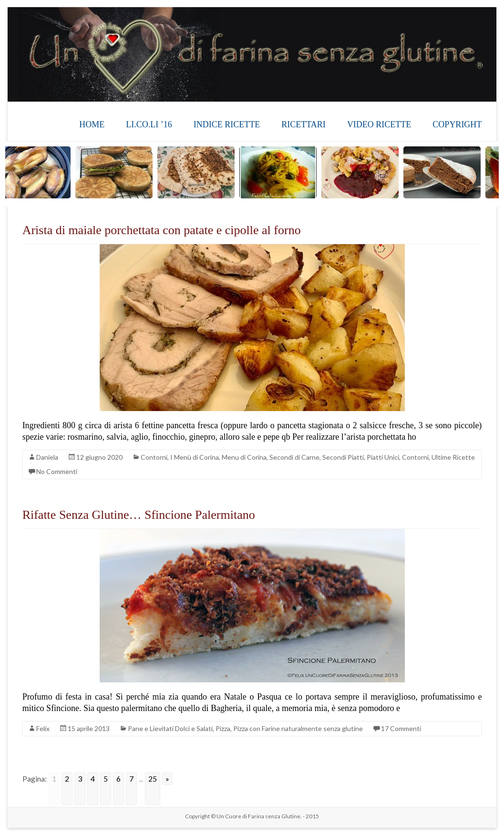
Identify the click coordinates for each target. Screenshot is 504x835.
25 (153, 778)
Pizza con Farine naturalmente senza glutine (298, 728)
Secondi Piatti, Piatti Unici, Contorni (375, 457)
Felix (43, 728)
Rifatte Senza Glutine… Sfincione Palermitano (139, 515)
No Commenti (57, 471)
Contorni (154, 457)
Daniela (47, 457)
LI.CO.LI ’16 (149, 124)
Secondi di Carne (294, 457)
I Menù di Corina (195, 457)
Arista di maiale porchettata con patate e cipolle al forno (162, 230)
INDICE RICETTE (227, 124)
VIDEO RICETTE (379, 124)
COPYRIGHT (457, 124)
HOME (92, 124)
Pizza (223, 728)
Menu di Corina (244, 457)
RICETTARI (303, 124)
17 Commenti (401, 728)
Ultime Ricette (453, 457)
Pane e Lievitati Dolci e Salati (170, 728)
